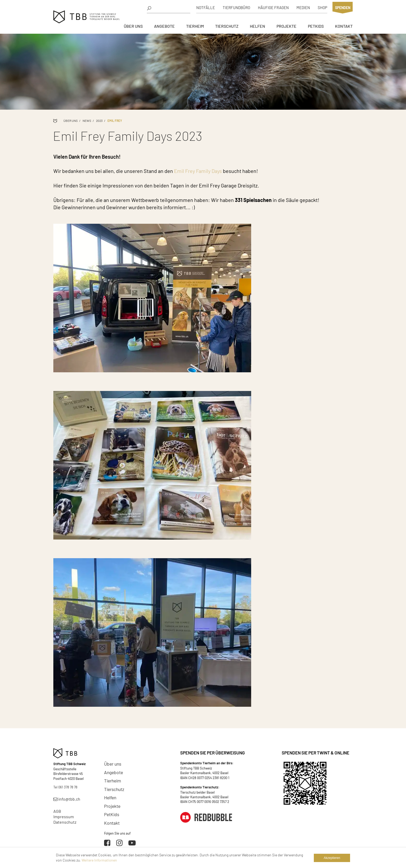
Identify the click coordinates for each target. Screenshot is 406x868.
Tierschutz (227, 26)
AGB (57, 811)
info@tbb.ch (67, 799)
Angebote (164, 26)
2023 (99, 121)
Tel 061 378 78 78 (65, 787)
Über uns (133, 26)
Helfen (258, 26)
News (87, 121)
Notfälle (206, 8)
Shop (322, 8)
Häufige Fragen (273, 8)
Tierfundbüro (236, 8)
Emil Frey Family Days (198, 171)
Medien (303, 8)
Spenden (343, 8)
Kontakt (344, 26)
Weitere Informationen (99, 860)
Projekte (287, 26)
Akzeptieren (332, 858)
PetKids (316, 26)
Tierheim (195, 26)
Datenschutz (65, 822)
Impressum (64, 817)
